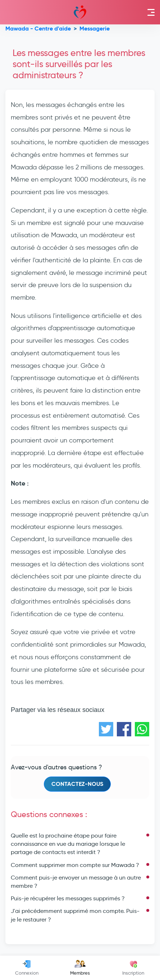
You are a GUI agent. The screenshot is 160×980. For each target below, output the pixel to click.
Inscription (133, 968)
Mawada (80, 12)
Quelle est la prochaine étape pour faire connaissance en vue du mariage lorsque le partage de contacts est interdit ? (68, 844)
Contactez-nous (77, 784)
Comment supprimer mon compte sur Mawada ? (75, 865)
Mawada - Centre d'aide (38, 29)
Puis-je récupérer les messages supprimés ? (68, 898)
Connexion (27, 968)
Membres (80, 968)
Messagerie (95, 29)
